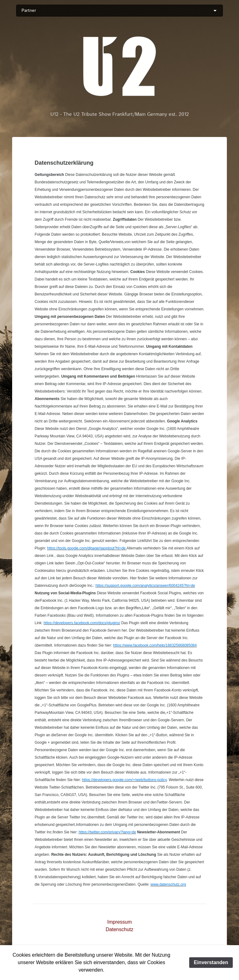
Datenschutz (120, 929)
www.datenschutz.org (168, 884)
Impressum (119, 922)
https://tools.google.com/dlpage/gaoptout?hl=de (87, 548)
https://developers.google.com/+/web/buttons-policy (124, 780)
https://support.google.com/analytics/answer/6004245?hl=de (145, 586)
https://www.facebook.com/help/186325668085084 (155, 645)
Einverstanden (211, 962)
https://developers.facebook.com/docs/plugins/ (82, 623)
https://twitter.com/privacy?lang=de (107, 832)
